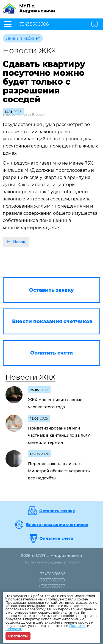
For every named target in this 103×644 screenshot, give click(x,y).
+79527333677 (52, 586)
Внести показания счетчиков (57, 525)
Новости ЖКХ (30, 377)
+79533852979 (51, 580)
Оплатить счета (56, 538)
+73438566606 (33, 24)
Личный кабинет (23, 38)
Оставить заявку (57, 511)
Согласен (18, 636)
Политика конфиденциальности (51, 562)
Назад (19, 242)
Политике (78, 626)
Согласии (14, 629)
